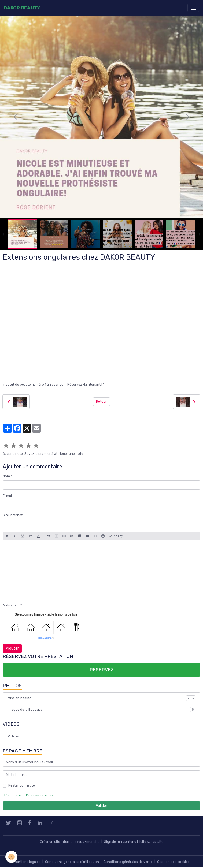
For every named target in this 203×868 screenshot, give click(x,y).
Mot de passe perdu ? (40, 795)
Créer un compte (13, 795)
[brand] (22, 8)
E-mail (8, 496)
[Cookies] (11, 857)
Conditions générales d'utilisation (72, 862)
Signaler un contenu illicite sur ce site (134, 842)
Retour (101, 401)
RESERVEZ (102, 670)
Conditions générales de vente (128, 862)
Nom (6, 476)
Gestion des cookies (173, 862)
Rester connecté (22, 785)
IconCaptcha (45, 638)
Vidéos (13, 736)
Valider (101, 806)
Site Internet (13, 515)
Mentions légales (27, 862)
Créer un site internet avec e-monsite (70, 842)
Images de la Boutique (102, 710)
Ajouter (12, 648)
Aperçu (117, 536)
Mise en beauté (102, 698)
